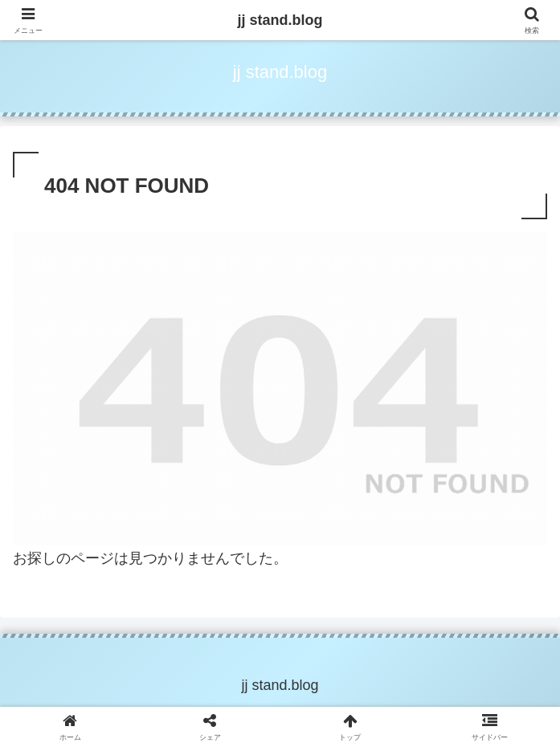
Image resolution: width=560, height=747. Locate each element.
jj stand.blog (280, 20)
